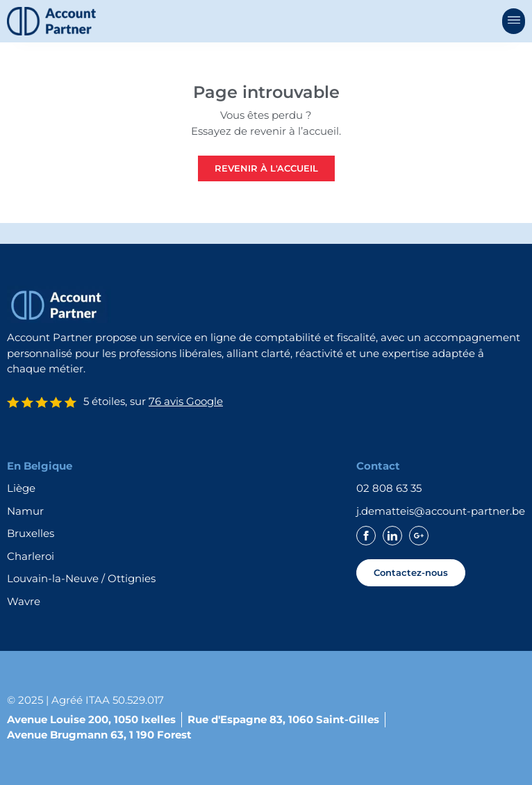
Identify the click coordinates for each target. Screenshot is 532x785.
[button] (514, 21)
